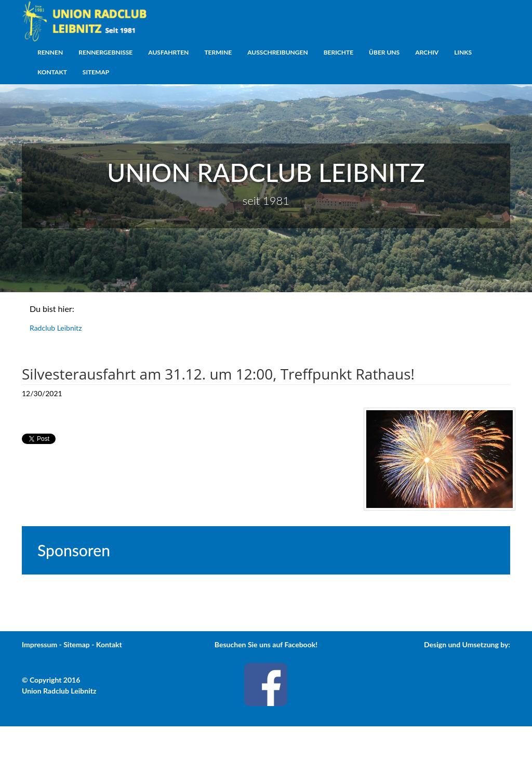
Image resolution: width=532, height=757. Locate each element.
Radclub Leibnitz (56, 328)
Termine (218, 52)
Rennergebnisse (105, 52)
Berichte (338, 52)
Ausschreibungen (277, 52)
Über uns (384, 52)
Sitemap (96, 72)
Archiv (427, 52)
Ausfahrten (168, 52)
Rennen (50, 52)
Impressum (39, 644)
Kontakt (52, 72)
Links (463, 52)
